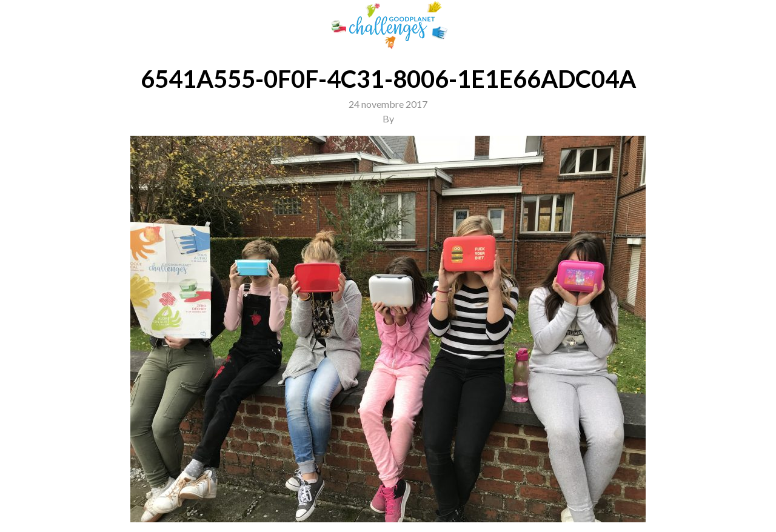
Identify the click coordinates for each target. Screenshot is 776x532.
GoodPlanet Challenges (388, 25)
